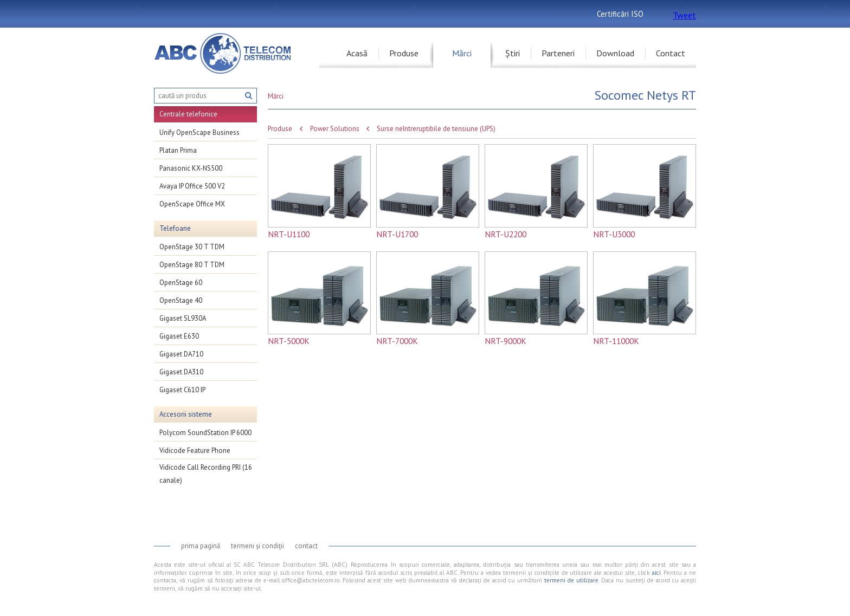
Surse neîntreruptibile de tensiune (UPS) (436, 129)
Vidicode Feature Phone (195, 450)
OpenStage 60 (181, 283)
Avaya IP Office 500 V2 (192, 186)
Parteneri (558, 53)
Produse (404, 53)
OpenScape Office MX (192, 204)
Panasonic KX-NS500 (191, 168)
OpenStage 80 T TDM (192, 265)
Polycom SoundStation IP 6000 (205, 433)
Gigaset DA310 (181, 372)
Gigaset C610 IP (182, 390)
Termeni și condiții (257, 546)
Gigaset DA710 (181, 354)
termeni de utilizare (571, 580)
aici (656, 573)
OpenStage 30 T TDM (192, 247)
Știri (513, 53)
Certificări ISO (620, 14)
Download (615, 53)
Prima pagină (201, 546)
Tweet (684, 15)
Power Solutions (335, 129)
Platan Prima (178, 150)
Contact (671, 53)
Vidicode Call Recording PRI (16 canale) (206, 474)
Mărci (462, 53)
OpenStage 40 (181, 300)
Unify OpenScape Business (199, 132)
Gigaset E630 (179, 336)
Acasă (357, 53)
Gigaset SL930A (183, 318)
